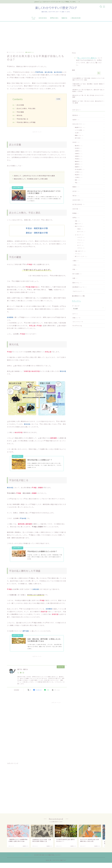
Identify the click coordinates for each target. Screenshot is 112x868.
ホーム (34, 18)
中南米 (80, 229)
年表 (75, 269)
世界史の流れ (54, 18)
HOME (9, 855)
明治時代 (78, 175)
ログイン (75, 314)
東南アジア (79, 224)
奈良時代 (78, 154)
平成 (77, 183)
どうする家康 (79, 130)
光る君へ (78, 133)
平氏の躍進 (20, 112)
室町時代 (78, 164)
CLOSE (58, 99)
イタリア (81, 237)
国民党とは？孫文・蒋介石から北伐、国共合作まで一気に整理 (89, 102)
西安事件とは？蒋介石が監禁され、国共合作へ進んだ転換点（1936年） (89, 90)
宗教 (77, 221)
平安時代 (78, 159)
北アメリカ (81, 232)
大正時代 (78, 177)
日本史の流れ (43, 18)
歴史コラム (77, 283)
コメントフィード (78, 322)
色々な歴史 (77, 274)
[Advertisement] (56, 35)
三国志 (75, 261)
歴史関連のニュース (79, 287)
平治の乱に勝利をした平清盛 (26, 122)
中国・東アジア (80, 251)
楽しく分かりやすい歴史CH (87, 58)
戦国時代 (78, 167)
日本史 (76, 142)
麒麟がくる (79, 135)
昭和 (77, 180)
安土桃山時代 (79, 169)
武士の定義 (20, 105)
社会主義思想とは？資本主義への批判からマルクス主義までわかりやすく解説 (89, 79)
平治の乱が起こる (22, 119)
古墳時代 (78, 151)
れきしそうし (77, 301)
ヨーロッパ (79, 235)
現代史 (76, 196)
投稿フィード (77, 318)
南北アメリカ (79, 226)
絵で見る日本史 (78, 204)
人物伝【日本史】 (76, 18)
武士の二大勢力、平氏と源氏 (26, 108)
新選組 (75, 213)
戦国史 (76, 187)
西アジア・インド (81, 256)
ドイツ (80, 243)
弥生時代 (78, 148)
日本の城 (76, 209)
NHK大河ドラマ (78, 124)
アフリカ (78, 254)
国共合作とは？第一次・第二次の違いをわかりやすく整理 (89, 96)
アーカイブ (76, 306)
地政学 (76, 120)
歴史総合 (76, 115)
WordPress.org (77, 326)
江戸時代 (78, 172)
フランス (81, 240)
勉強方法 (64, 18)
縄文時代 (78, 146)
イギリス (81, 248)
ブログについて (78, 291)
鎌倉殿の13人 (30, 52)
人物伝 (76, 265)
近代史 (76, 191)
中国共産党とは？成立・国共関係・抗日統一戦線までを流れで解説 (89, 85)
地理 (75, 278)
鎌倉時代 (78, 161)
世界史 (76, 218)
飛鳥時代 (78, 156)
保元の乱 (20, 115)
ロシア (80, 245)
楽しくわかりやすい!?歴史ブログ (56, 8)
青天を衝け (79, 138)
